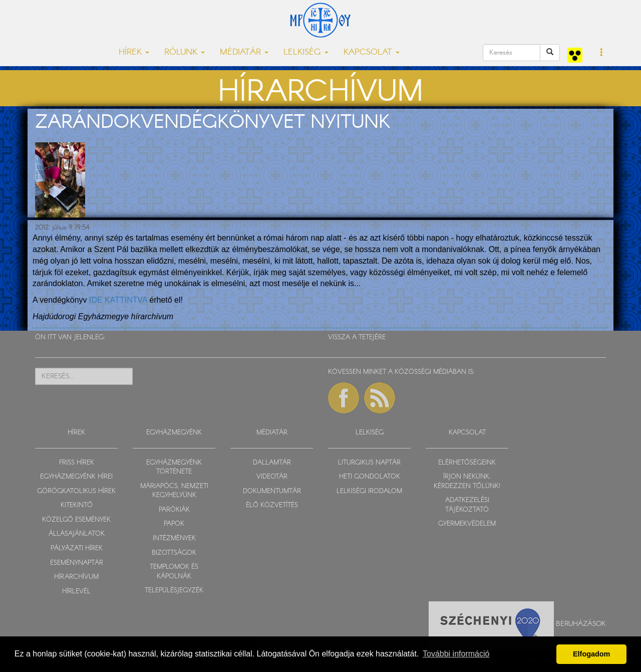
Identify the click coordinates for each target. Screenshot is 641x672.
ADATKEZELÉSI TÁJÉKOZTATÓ (467, 505)
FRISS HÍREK (77, 463)
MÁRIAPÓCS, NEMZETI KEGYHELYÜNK (174, 491)
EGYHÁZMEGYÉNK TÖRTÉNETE (174, 468)
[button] (602, 53)
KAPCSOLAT (467, 433)
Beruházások (581, 624)
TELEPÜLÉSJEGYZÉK (174, 591)
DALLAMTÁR (272, 463)
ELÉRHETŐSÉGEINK (467, 463)
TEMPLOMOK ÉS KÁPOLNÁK (174, 572)
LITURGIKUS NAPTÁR (369, 463)
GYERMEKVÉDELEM (467, 524)
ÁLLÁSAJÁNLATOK (77, 534)
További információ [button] (456, 654)
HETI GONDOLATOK (370, 477)
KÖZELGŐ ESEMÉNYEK (76, 520)
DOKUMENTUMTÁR (272, 491)
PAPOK (174, 524)
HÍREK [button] (134, 52)
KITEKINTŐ (77, 505)
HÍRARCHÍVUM (76, 577)
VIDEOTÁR (272, 477)
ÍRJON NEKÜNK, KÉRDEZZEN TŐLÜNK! (467, 482)
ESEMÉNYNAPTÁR (77, 563)
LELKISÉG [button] (306, 52)
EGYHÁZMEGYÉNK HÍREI (76, 477)
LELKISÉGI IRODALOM (369, 491)
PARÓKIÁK (174, 510)
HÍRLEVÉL (76, 592)
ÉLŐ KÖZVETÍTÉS (272, 505)
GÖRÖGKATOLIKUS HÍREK (76, 491)
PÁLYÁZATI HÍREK (77, 548)
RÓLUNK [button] (185, 52)
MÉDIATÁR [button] (244, 52)
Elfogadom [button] (591, 654)
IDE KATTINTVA (118, 300)
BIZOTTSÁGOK (174, 553)
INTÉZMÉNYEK (174, 538)
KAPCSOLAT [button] (372, 52)
